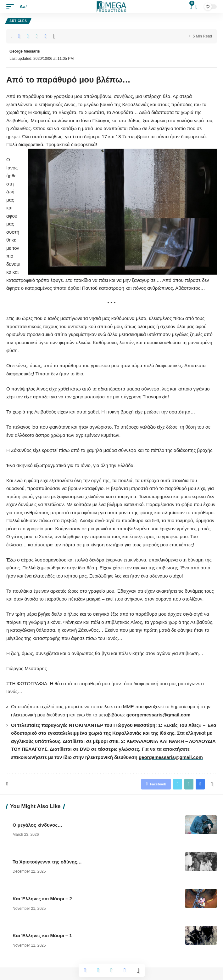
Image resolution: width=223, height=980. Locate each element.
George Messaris (25, 51)
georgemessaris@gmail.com (159, 715)
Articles (18, 21)
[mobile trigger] (12, 7)
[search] (196, 7)
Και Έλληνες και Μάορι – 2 (42, 899)
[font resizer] (22, 7)
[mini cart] (191, 7)
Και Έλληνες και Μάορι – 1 (42, 935)
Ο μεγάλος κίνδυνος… (38, 825)
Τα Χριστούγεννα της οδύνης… (48, 862)
